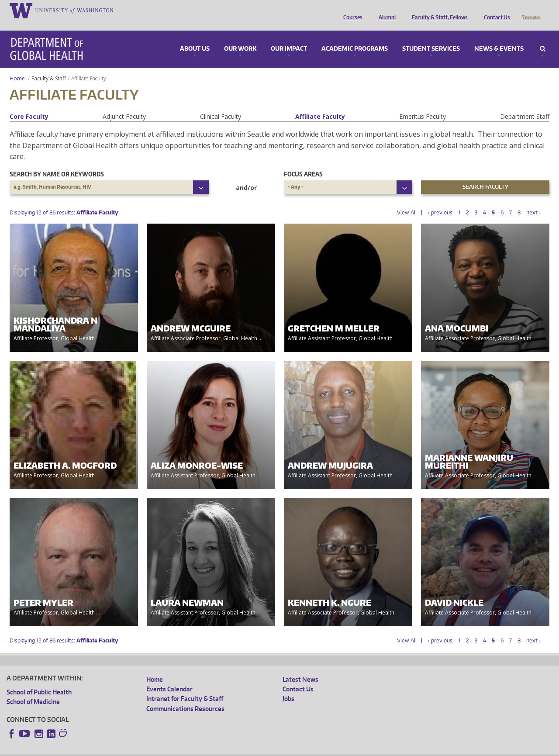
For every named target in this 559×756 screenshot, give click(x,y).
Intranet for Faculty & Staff (185, 686)
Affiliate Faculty (320, 104)
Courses (351, 10)
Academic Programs (355, 37)
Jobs (288, 686)
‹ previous (440, 200)
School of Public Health (39, 680)
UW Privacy (122, 749)
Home (17, 66)
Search (543, 37)
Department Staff (525, 104)
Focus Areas (303, 162)
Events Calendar (169, 677)
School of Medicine (33, 689)
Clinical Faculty (221, 104)
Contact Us (495, 10)
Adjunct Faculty (124, 104)
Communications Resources (185, 696)
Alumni (385, 10)
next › (533, 200)
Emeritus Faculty (423, 104)
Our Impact (289, 37)
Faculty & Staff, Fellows (438, 10)
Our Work (240, 37)
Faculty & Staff (49, 66)
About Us (195, 37)
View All (407, 200)
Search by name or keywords (57, 162)
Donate (531, 10)
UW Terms (158, 749)
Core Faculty (29, 104)
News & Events (499, 37)
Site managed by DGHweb (210, 749)
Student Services (431, 37)
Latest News (300, 667)
